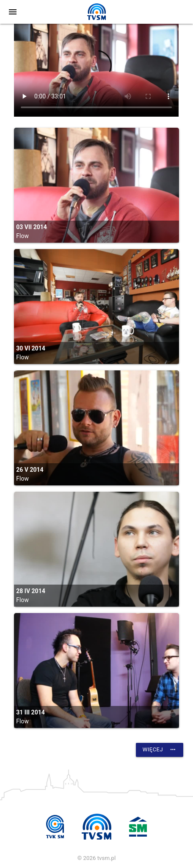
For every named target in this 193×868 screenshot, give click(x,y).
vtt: (96, 70)
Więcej (160, 750)
